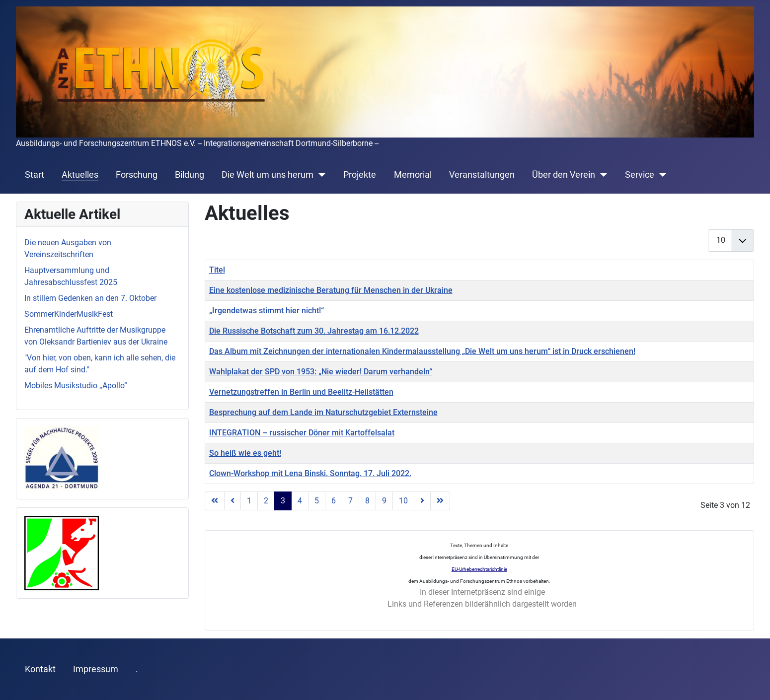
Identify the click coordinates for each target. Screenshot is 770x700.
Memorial (413, 175)
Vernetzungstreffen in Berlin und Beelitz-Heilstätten (301, 392)
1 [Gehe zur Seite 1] (249, 501)
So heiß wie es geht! (245, 453)
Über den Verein (564, 175)
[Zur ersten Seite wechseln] (215, 501)
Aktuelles (80, 175)
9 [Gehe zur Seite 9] (384, 501)
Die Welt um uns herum (268, 175)
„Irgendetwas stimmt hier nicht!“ (267, 311)
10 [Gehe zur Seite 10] (403, 501)
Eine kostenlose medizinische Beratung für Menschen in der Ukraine (331, 290)
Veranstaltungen (482, 175)
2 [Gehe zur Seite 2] (266, 501)
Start (35, 175)
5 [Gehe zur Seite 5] (317, 501)
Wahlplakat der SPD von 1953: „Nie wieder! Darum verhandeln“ (321, 372)
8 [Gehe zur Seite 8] (367, 501)
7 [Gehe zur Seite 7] (350, 501)
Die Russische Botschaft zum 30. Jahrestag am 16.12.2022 (314, 331)
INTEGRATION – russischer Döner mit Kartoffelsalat (302, 433)
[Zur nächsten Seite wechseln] (422, 501)
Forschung (137, 175)
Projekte (360, 175)
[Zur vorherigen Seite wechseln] (232, 501)
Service (640, 175)
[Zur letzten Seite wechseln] (440, 501)
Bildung (190, 175)
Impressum (96, 669)
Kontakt (40, 669)
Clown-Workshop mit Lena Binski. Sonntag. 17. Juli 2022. (310, 473)
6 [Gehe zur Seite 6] (334, 501)
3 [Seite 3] (283, 501)
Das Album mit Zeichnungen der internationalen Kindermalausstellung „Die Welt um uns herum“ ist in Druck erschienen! (422, 351)
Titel (217, 270)
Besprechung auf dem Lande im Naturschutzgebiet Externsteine (323, 412)
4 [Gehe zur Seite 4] (300, 501)
